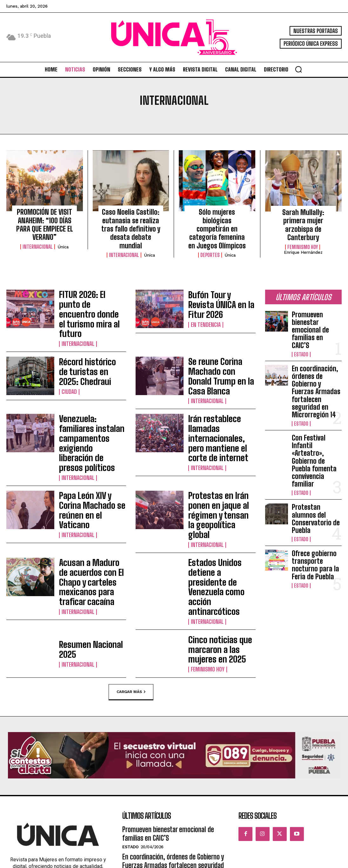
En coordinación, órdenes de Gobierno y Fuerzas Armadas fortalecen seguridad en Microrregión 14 (317, 343)
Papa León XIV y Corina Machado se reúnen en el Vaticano (90, 435)
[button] (298, 69)
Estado (300, 318)
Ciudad (68, 354)
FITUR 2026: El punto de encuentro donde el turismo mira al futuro (89, 291)
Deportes (210, 241)
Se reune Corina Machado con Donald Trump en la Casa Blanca (221, 339)
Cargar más (131, 574)
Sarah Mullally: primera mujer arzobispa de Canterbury (303, 218)
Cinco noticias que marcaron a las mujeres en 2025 (222, 531)
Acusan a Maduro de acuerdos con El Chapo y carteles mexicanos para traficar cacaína (90, 483)
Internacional (38, 234)
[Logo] (174, 37)
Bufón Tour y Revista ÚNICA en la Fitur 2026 (222, 291)
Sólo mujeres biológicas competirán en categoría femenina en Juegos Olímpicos (217, 222)
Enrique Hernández (303, 239)
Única (63, 234)
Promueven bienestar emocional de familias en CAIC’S (316, 304)
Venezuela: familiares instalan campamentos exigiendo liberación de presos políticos (89, 387)
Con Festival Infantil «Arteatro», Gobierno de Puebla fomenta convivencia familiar (315, 384)
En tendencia (204, 303)
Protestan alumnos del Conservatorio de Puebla (315, 420)
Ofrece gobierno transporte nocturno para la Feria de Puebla (315, 456)
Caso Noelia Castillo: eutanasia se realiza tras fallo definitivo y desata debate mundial (131, 222)
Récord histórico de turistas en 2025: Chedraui (84, 339)
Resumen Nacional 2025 (89, 531)
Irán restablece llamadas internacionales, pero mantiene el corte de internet (220, 387)
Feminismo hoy (303, 234)
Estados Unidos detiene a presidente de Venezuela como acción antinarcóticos (220, 483)
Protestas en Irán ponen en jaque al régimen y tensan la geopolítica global (219, 435)
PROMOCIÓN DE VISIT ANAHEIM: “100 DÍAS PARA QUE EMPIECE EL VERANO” (44, 218)
